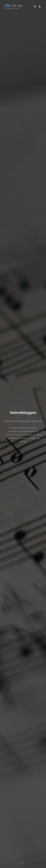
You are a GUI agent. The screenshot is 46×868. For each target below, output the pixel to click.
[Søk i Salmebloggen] (35, 7)
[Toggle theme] (40, 7)
